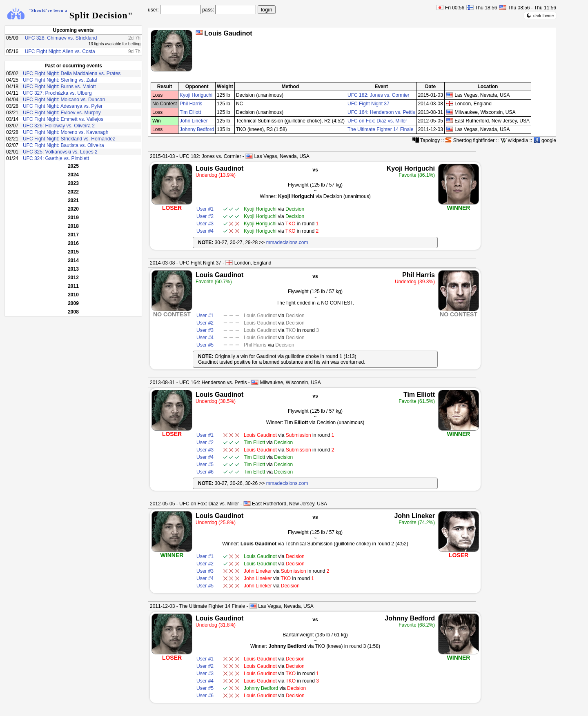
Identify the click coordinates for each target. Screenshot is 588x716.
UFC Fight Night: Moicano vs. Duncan (64, 100)
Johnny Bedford (197, 129)
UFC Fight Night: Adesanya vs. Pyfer (63, 106)
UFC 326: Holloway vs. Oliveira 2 (59, 126)
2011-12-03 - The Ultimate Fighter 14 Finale (197, 606)
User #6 (205, 472)
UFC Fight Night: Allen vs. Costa (60, 51)
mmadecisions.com (287, 242)
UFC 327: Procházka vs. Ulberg (57, 93)
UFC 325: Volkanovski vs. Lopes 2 (60, 152)
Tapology (426, 140)
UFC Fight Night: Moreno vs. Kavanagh (66, 132)
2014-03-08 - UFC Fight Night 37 (186, 263)
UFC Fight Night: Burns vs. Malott (59, 87)
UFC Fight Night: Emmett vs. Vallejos (63, 119)
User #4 (205, 231)
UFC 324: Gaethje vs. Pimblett (56, 158)
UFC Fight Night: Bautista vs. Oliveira (63, 145)
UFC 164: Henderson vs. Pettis (381, 112)
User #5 (205, 345)
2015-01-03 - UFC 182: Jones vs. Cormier (195, 156)
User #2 (205, 216)
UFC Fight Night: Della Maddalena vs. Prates (72, 73)
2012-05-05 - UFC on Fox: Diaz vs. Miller (194, 504)
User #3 (205, 224)
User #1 (205, 209)
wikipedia (514, 140)
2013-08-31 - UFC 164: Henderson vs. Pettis (198, 382)
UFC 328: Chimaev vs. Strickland (61, 38)
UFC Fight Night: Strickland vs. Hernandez (69, 139)
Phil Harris (191, 104)
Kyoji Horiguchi (196, 95)
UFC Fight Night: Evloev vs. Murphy (62, 113)
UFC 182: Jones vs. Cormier (378, 95)
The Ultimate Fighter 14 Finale (380, 129)
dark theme (540, 16)
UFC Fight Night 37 (369, 104)
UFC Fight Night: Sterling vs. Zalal (60, 80)
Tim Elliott (190, 112)
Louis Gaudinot (219, 168)
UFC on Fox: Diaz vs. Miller (377, 121)
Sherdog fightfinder (470, 140)
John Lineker (194, 121)
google (545, 140)
